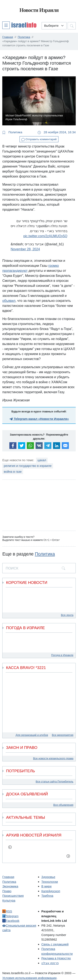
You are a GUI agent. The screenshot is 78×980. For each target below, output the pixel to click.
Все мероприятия (63, 735)
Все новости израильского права (53, 758)
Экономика (10, 886)
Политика (12, 132)
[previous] (10, 847)
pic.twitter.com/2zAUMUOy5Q (45, 236)
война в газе (13, 472)
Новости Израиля (39, 10)
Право (7, 891)
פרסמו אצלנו (50, 963)
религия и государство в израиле (28, 466)
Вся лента (67, 615)
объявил (9, 301)
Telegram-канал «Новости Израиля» (39, 419)
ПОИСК (12, 568)
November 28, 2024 (25, 249)
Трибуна (47, 895)
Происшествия (13, 895)
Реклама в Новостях (56, 958)
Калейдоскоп (51, 891)
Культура (9, 900)
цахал (42, 460)
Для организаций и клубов (32, 735)
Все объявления (63, 805)
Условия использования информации (29, 978)
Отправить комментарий (39, 139)
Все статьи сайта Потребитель (55, 781)
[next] (68, 856)
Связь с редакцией (55, 944)
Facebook (11, 920)
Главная (8, 877)
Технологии (50, 881)
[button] (19, 25)
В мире (47, 886)
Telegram (10, 916)
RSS (7, 911)
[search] (63, 568)
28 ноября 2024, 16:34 (57, 132)
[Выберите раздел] (54, 26)
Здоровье (48, 877)
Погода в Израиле (62, 655)
